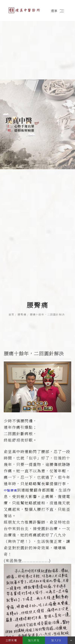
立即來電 (11, 640)
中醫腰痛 (10, 466)
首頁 (11, 293)
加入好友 (34, 640)
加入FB (56, 640)
